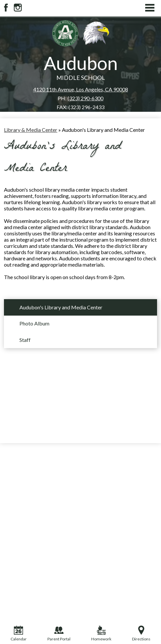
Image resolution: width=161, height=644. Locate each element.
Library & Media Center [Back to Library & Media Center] (31, 130)
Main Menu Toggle (150, 8)
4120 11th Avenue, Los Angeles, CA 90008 (81, 89)
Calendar (19, 633)
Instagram (18, 8)
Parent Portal (59, 633)
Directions (141, 633)
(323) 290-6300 (85, 98)
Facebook (6, 8)
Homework (101, 633)
